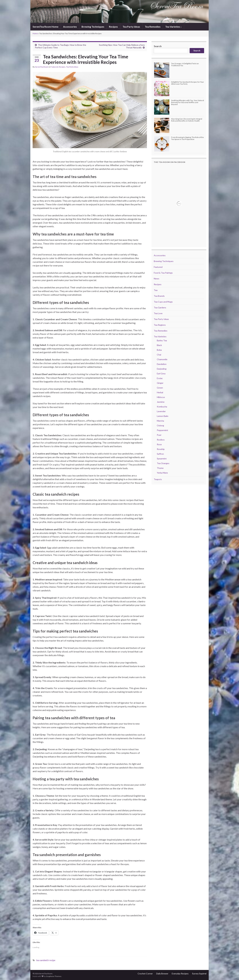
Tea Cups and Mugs (163, 302)
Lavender (161, 411)
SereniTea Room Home (45, 27)
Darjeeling (162, 369)
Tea (156, 290)
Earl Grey (161, 373)
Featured (54, 67)
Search (158, 46)
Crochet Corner (145, 974)
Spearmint (162, 459)
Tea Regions (160, 325)
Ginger (160, 383)
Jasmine (161, 402)
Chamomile (162, 359)
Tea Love (158, 313)
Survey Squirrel (199, 974)
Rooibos (161, 440)
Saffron (160, 454)
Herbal (160, 392)
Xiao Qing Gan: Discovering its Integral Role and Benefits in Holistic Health (187, 120)
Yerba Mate (162, 473)
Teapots (158, 479)
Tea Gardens (160, 307)
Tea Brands (159, 296)
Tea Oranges (163, 463)
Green (160, 388)
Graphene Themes (54, 976)
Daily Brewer (162, 974)
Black (159, 345)
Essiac (160, 378)
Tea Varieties (173, 27)
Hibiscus (161, 397)
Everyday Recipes (180, 974)
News (157, 279)
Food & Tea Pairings (163, 273)
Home (35, 33)
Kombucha (162, 407)
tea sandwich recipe (46, 960)
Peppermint (162, 430)
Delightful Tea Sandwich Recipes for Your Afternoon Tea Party (188, 83)
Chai (159, 355)
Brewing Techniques (93, 27)
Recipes (113, 27)
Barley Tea (162, 340)
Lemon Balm (163, 416)
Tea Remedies (153, 27)
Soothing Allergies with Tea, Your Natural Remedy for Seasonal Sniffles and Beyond (188, 102)
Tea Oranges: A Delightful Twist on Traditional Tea (185, 64)
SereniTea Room (42, 67)
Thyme (160, 468)
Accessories (70, 27)
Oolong (160, 425)
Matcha (160, 421)
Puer (159, 435)
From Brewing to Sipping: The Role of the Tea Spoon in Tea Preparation (187, 138)
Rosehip (161, 449)
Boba (159, 350)
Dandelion (162, 364)
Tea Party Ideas (131, 27)
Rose (159, 444)
